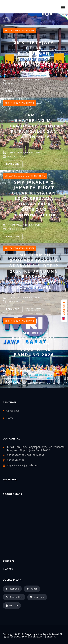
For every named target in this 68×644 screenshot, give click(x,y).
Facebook (12, 589)
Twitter (32, 589)
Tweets (8, 569)
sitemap (52, 636)
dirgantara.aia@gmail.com (22, 465)
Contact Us (13, 411)
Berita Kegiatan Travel (19, 30)
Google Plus (14, 597)
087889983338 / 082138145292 (26, 455)
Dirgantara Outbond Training (25, 176)
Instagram (37, 597)
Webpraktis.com (35, 636)
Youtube (12, 605)
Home (10, 418)
